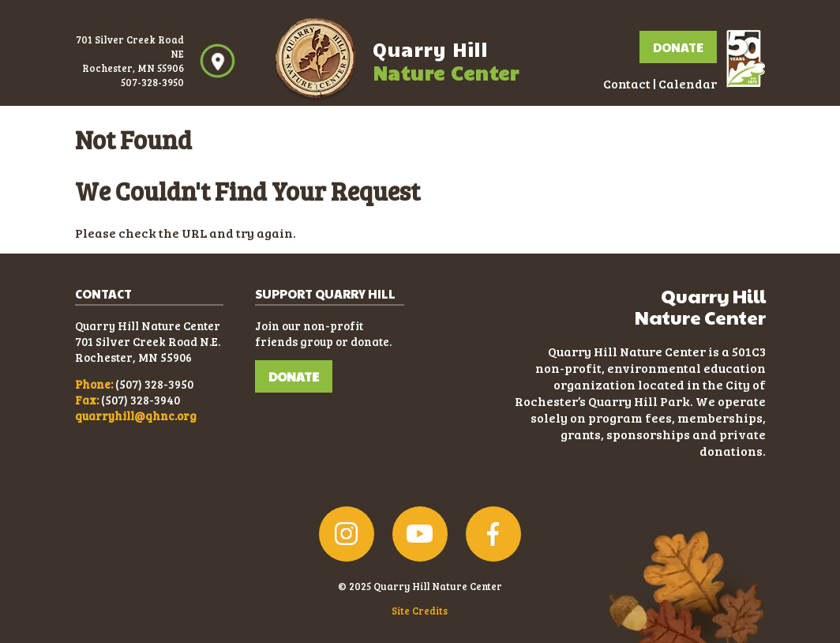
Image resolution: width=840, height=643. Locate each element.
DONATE (294, 376)
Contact (627, 83)
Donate (678, 47)
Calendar (688, 83)
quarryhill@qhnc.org (136, 416)
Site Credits (420, 611)
